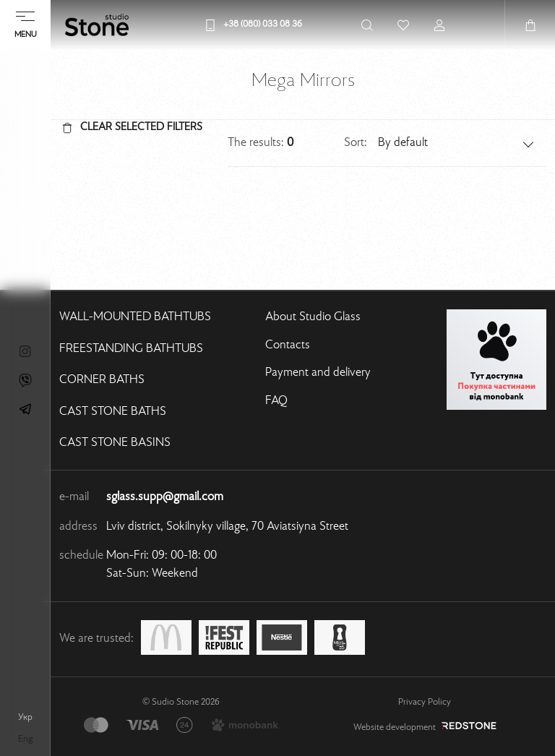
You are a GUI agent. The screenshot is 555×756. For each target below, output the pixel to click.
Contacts (288, 345)
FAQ (276, 401)
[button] (457, 143)
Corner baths (102, 380)
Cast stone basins (115, 443)
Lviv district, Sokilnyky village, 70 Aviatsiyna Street (227, 527)
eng (25, 739)
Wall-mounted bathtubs (135, 317)
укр (25, 718)
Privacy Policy (425, 703)
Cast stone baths (113, 412)
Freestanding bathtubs (131, 349)
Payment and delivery (318, 373)
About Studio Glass (313, 317)
